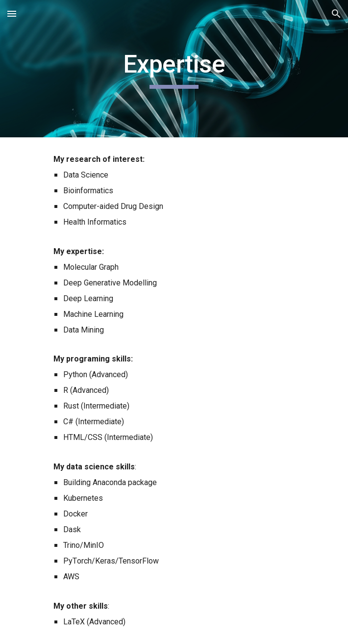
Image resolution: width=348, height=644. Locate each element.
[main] (174, 69)
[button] (12, 13)
